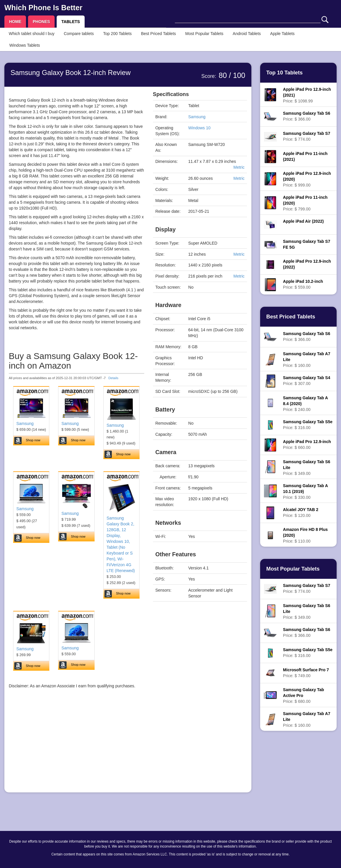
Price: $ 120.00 (301, 513)
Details (113, 378)
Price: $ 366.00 (307, 116)
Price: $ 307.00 (307, 381)
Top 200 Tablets (117, 34)
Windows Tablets (25, 45)
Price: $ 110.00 (305, 535)
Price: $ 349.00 (307, 468)
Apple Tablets (282, 34)
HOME (15, 22)
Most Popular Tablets (204, 34)
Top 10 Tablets (285, 73)
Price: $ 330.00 (305, 491)
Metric (239, 167)
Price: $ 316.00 (308, 425)
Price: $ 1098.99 (307, 95)
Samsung (25, 423)
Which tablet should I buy (32, 34)
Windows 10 (199, 128)
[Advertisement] (76, 747)
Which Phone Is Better (43, 8)
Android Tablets (247, 34)
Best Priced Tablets (159, 34)
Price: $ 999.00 (307, 179)
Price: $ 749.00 (306, 673)
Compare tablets (79, 34)
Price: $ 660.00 (307, 445)
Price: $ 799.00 (305, 203)
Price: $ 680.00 (303, 696)
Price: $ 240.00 (305, 404)
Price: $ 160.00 (307, 360)
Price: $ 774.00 (307, 136)
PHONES (41, 22)
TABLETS (71, 22)
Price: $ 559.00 (303, 284)
